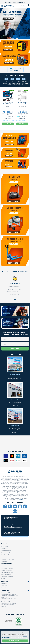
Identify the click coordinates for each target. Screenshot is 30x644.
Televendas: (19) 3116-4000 (9, 594)
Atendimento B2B (6, 553)
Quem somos (5, 546)
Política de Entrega (6, 574)
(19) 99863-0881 (9, 534)
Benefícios (15, 581)
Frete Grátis (4, 584)
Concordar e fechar (15, 641)
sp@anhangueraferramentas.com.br (8, 604)
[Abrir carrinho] (27, 6)
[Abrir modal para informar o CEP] (21, 6)
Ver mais (21, 499)
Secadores (15, 297)
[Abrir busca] (24, 6)
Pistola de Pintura (14, 294)
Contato (3, 579)
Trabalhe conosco (6, 551)
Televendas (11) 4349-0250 (9, 603)
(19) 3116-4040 (8, 526)
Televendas (15, 590)
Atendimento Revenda (7, 555)
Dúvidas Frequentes (7, 570)
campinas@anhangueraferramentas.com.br (10, 595)
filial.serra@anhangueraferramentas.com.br (10, 600)
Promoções (4, 588)
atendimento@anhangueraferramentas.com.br (13, 528)
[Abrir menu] (2, 6)
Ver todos (4, 606)
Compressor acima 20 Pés (14, 292)
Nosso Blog (4, 561)
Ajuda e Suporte (15, 564)
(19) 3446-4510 (15, 432)
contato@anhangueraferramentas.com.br (12, 520)
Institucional (15, 544)
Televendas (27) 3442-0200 (9, 599)
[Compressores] (15, 280)
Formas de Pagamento (7, 568)
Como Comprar (5, 566)
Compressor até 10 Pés (14, 287)
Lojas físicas (4, 548)
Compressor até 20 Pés (14, 289)
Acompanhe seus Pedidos (8, 559)
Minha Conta (5, 557)
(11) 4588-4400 (15, 405)
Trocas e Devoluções (7, 572)
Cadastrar (15, 349)
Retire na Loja (5, 586)
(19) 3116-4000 (8, 519)
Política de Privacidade (7, 577)
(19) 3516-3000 (15, 380)
